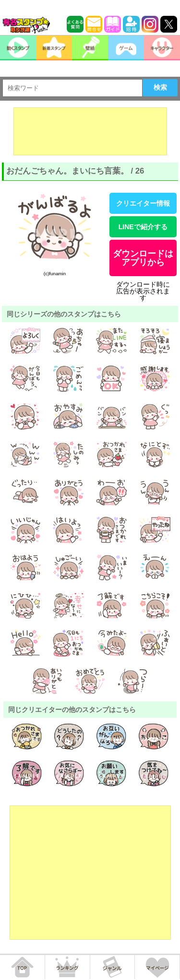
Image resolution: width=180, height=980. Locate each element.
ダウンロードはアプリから (143, 258)
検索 (160, 87)
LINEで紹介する (143, 227)
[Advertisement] (90, 131)
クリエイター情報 (143, 203)
